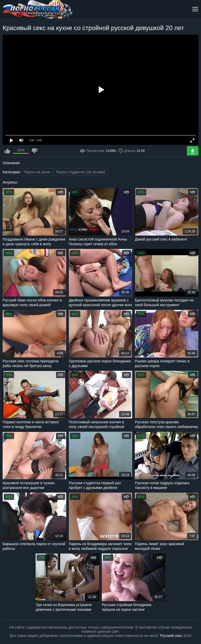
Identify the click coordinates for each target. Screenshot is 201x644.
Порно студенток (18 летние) (81, 172)
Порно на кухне (37, 172)
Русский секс (171, 636)
